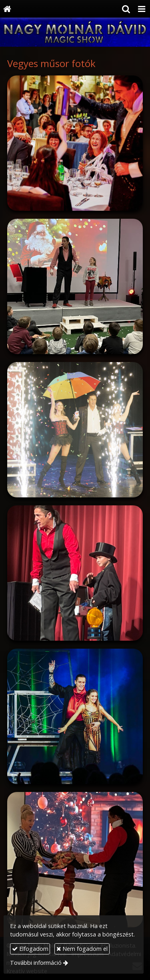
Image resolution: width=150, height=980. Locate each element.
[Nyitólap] (7, 9)
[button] (142, 9)
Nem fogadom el (82, 949)
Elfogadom (30, 949)
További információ (36, 963)
